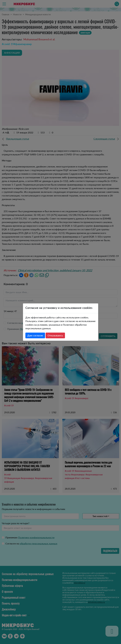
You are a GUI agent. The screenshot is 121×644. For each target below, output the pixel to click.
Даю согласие (35, 335)
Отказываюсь (55, 335)
